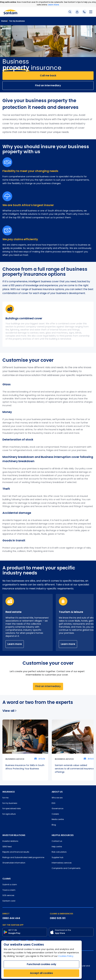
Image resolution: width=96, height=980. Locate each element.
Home (4, 21)
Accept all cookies (41, 973)
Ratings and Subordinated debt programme (23, 858)
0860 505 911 (58, 918)
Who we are (57, 798)
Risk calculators (59, 852)
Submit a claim (10, 885)
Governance (57, 809)
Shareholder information (14, 863)
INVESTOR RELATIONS (14, 835)
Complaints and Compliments (66, 868)
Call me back (48, 76)
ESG (53, 803)
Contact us (57, 841)
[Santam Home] (10, 12)
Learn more (15, 644)
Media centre (58, 820)
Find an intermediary (48, 85)
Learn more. (54, 5)
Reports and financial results (16, 852)
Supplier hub (57, 858)
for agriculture (9, 814)
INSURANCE (9, 792)
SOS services (8, 896)
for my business (16, 21)
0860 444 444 (11, 918)
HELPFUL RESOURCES (63, 835)
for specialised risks (12, 809)
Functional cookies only (42, 964)
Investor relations (10, 841)
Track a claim (9, 890)
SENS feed (7, 847)
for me (5, 798)
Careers (55, 814)
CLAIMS (7, 879)
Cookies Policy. (66, 956)
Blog (54, 825)
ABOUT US (57, 792)
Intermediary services (62, 863)
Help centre (57, 847)
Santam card (9, 901)
